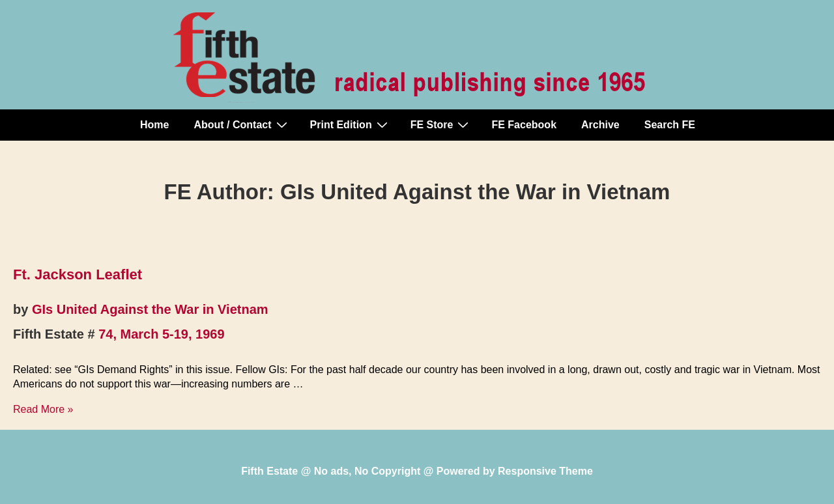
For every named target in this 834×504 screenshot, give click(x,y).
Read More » (43, 409)
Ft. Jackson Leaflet (78, 274)
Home (154, 125)
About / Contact (242, 124)
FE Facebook (524, 125)
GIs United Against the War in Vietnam (150, 309)
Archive (600, 125)
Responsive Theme (545, 471)
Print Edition (351, 124)
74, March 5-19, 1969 (161, 334)
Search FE (670, 125)
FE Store (441, 124)
